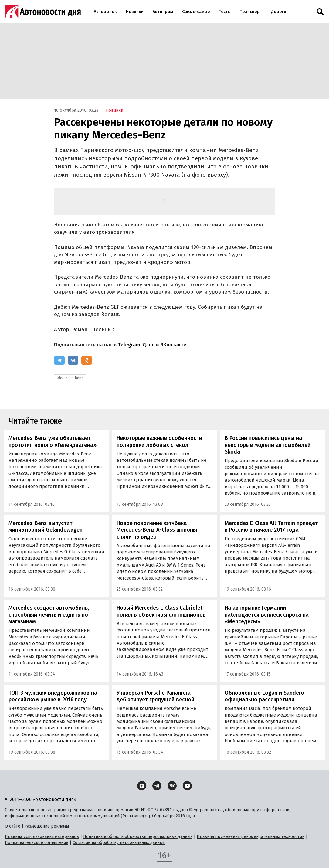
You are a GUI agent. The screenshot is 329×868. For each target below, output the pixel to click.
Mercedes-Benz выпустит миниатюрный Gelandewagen (46, 527)
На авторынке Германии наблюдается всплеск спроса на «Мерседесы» (267, 615)
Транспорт (251, 12)
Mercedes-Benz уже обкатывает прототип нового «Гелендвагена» (53, 442)
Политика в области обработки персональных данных (138, 837)
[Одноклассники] (87, 360)
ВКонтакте (173, 345)
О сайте (13, 826)
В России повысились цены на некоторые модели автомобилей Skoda (268, 445)
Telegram (129, 345)
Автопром (163, 12)
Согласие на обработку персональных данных (119, 843)
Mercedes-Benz (70, 378)
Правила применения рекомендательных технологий (251, 837)
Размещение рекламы (47, 826)
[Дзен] (142, 786)
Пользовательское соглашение (37, 843)
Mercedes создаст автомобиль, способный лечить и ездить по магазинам (49, 615)
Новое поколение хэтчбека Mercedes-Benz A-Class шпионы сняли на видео (157, 530)
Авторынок (105, 12)
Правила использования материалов (42, 837)
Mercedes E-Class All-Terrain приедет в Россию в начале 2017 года (271, 527)
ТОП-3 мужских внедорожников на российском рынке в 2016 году (53, 696)
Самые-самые (196, 12)
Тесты (225, 12)
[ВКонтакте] (73, 360)
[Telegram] (59, 360)
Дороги (279, 12)
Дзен (149, 345)
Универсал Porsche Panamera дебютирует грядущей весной (155, 696)
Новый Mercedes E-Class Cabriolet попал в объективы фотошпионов (161, 611)
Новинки (135, 12)
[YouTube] (187, 786)
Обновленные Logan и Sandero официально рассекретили (264, 696)
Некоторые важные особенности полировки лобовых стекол (159, 442)
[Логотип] (43, 12)
